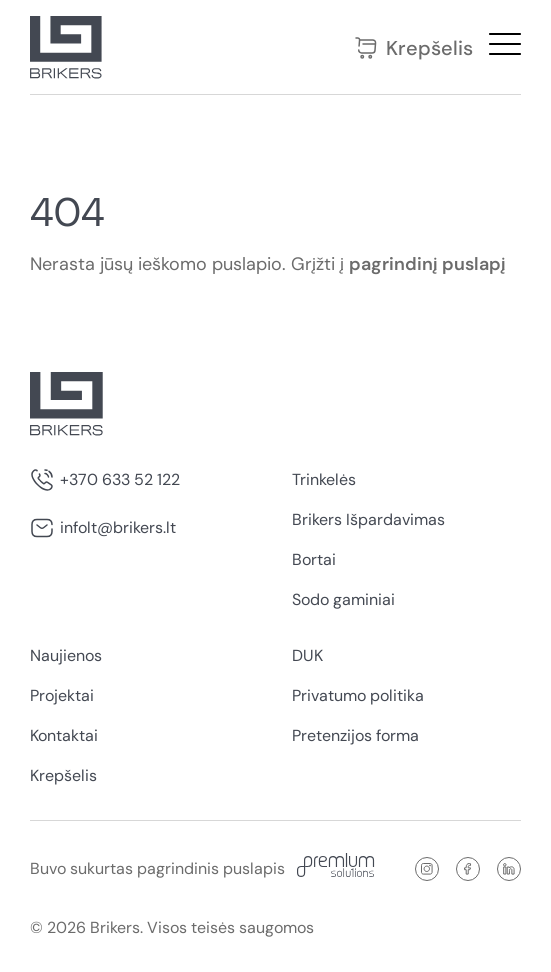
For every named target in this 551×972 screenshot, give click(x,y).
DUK (307, 655)
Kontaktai (64, 735)
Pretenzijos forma (355, 735)
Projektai (62, 695)
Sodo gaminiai (343, 599)
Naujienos (66, 655)
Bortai (314, 559)
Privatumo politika (358, 695)
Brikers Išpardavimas (368, 519)
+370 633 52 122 (120, 479)
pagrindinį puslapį (427, 264)
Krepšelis (413, 48)
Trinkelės (324, 479)
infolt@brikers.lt (118, 527)
